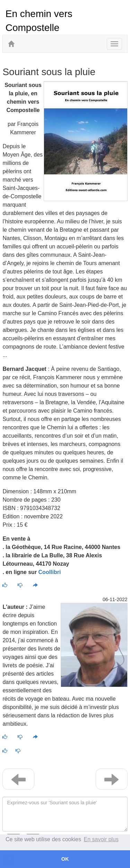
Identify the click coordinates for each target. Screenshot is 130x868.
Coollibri (50, 572)
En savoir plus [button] (101, 839)
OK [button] (65, 859)
